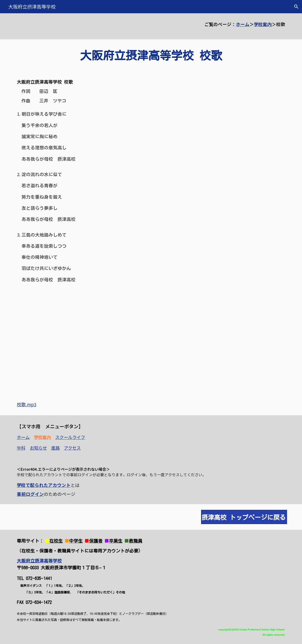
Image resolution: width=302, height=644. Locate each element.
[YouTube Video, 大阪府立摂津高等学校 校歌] (81, 343)
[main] (151, 26)
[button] (296, 7)
